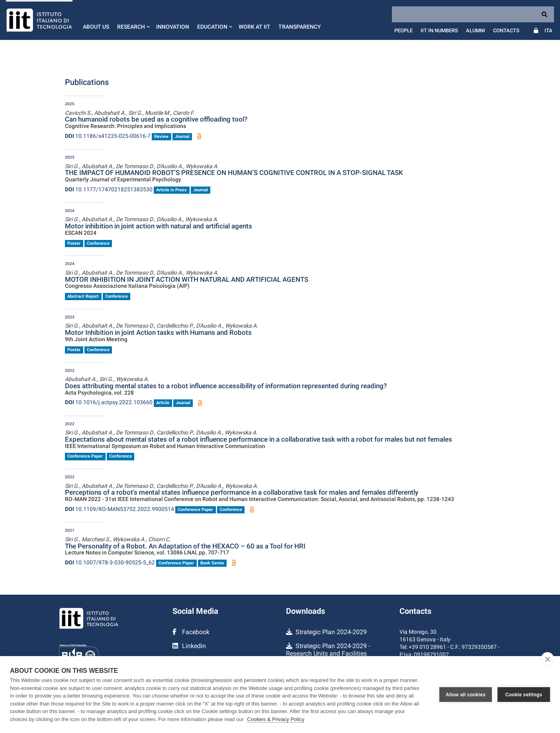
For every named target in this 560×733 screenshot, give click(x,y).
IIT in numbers (439, 30)
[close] (547, 659)
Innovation (173, 27)
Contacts (506, 30)
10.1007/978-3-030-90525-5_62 (110, 562)
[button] (133, 20)
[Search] (473, 14)
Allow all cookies (466, 695)
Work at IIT (255, 27)
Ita (548, 30)
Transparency (300, 27)
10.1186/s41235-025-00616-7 (108, 136)
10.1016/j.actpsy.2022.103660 (109, 402)
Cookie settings (524, 695)
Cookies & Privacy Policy (276, 719)
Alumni (476, 30)
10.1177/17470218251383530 (109, 189)
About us (96, 27)
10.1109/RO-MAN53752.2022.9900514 (119, 509)
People (403, 30)
